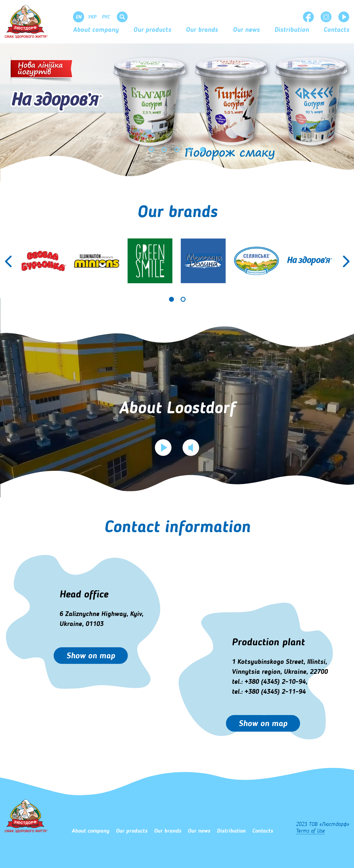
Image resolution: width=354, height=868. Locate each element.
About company (96, 30)
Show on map (91, 656)
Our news (246, 30)
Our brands (202, 30)
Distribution (292, 30)
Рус (106, 17)
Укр (92, 17)
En (79, 17)
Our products (152, 30)
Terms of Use (310, 831)
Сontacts (336, 30)
